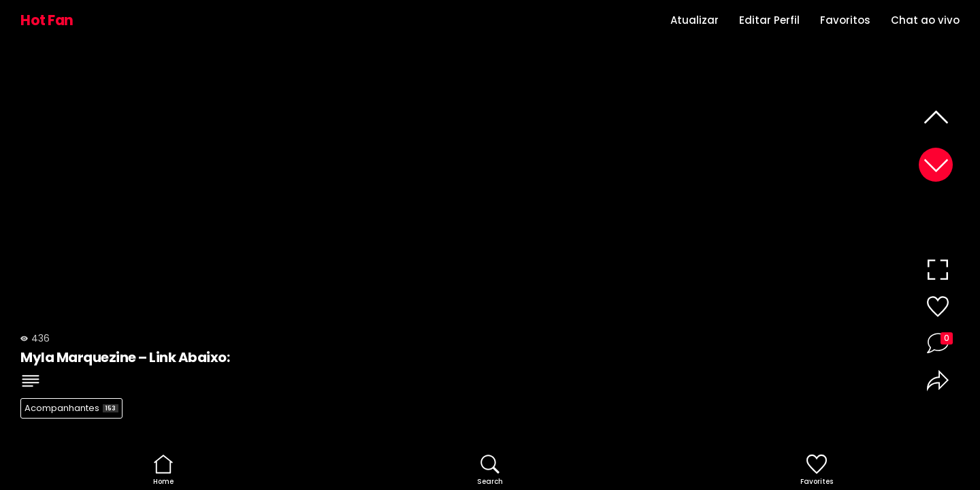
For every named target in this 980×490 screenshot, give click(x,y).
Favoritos (845, 20)
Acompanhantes (71, 408)
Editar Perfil (769, 20)
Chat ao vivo (925, 20)
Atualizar (695, 20)
